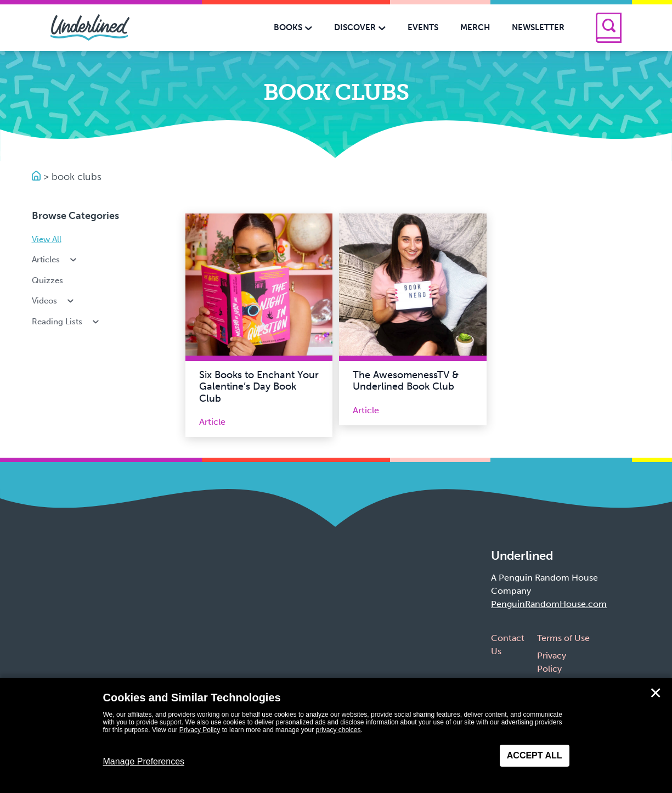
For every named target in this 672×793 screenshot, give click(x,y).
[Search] (609, 28)
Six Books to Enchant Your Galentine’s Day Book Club (259, 387)
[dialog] (336, 735)
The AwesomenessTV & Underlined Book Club (406, 381)
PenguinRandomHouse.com (549, 604)
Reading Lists (67, 322)
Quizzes (47, 280)
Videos (54, 301)
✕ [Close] (656, 693)
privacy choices (338, 730)
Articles (55, 260)
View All (47, 239)
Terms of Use (563, 638)
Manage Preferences (144, 761)
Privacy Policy (200, 730)
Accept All (535, 755)
